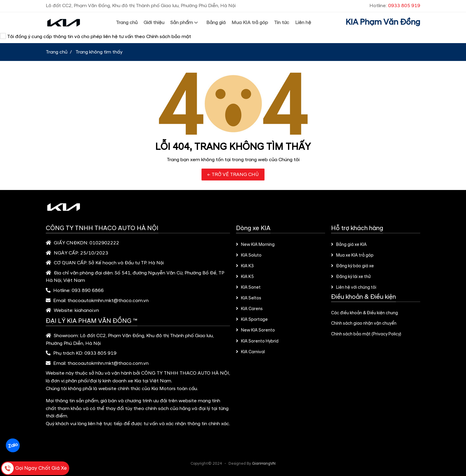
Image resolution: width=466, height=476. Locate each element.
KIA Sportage (252, 320)
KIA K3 (245, 266)
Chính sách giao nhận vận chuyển (364, 323)
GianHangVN (264, 464)
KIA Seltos (249, 298)
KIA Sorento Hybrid (257, 341)
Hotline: (395, 6)
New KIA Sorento (255, 330)
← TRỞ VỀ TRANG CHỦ (233, 175)
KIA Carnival (250, 352)
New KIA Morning (255, 245)
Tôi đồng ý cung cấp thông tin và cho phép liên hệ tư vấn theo (96, 36)
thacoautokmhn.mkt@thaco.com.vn (108, 301)
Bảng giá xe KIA (349, 245)
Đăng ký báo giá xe (352, 266)
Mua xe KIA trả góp (352, 255)
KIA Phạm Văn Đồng (383, 22)
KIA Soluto (249, 255)
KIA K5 (245, 277)
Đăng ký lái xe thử (351, 277)
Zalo (13, 445)
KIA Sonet (248, 288)
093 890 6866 (88, 290)
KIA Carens (249, 309)
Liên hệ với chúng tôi (354, 288)
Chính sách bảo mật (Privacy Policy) (366, 334)
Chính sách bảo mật (169, 37)
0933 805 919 (100, 353)
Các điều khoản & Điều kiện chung (365, 313)
